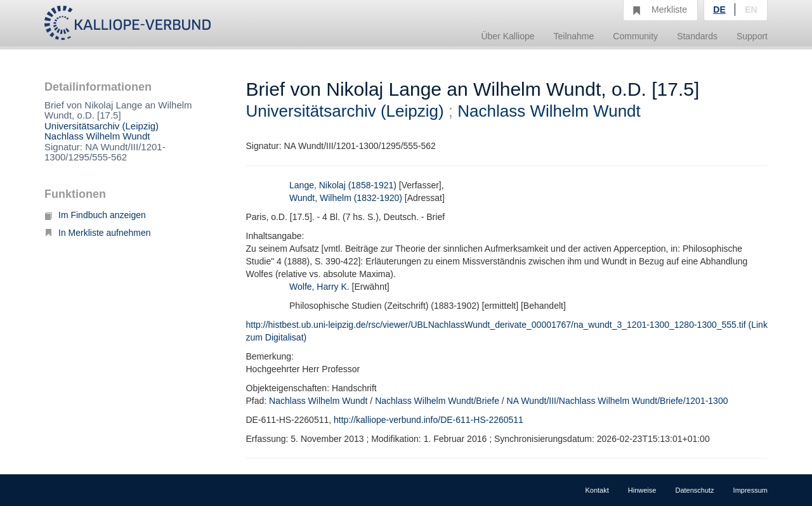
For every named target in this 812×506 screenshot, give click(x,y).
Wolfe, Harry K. (319, 287)
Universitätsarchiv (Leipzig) (101, 126)
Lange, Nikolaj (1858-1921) (343, 185)
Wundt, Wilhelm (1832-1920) (346, 198)
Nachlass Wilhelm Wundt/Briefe (437, 401)
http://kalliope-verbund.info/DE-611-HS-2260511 (429, 420)
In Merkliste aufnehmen (98, 233)
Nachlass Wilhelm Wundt (97, 136)
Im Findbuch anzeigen (95, 215)
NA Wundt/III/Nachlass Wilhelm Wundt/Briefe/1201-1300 (618, 401)
